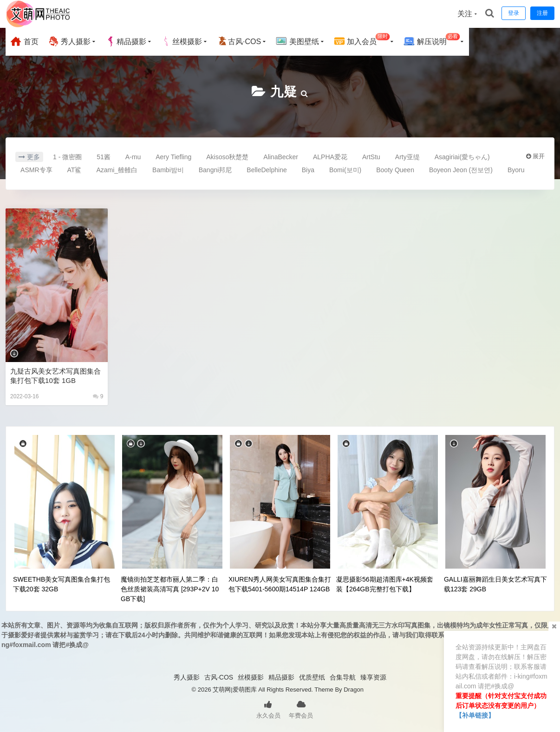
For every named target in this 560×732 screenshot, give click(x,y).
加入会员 (362, 40)
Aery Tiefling (173, 157)
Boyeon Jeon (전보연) (461, 170)
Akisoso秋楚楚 (227, 157)
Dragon (354, 690)
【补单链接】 (475, 715)
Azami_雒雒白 (117, 170)
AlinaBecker (281, 157)
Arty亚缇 (407, 157)
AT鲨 (75, 170)
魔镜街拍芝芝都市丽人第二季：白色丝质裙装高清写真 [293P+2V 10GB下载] (170, 589)
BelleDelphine (267, 170)
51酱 (104, 157)
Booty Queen (395, 170)
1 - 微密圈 (67, 157)
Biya (308, 170)
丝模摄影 (182, 41)
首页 (24, 41)
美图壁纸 (297, 41)
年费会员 (301, 709)
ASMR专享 (36, 170)
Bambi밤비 (168, 170)
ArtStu (371, 157)
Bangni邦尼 (215, 170)
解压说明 (432, 40)
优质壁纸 (312, 677)
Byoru (516, 170)
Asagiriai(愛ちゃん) (462, 157)
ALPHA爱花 (330, 157)
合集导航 (343, 677)
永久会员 (268, 709)
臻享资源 (373, 677)
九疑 (284, 92)
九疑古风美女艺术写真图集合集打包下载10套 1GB (55, 376)
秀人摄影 (69, 41)
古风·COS (239, 41)
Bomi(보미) (345, 170)
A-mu (133, 157)
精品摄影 (126, 41)
